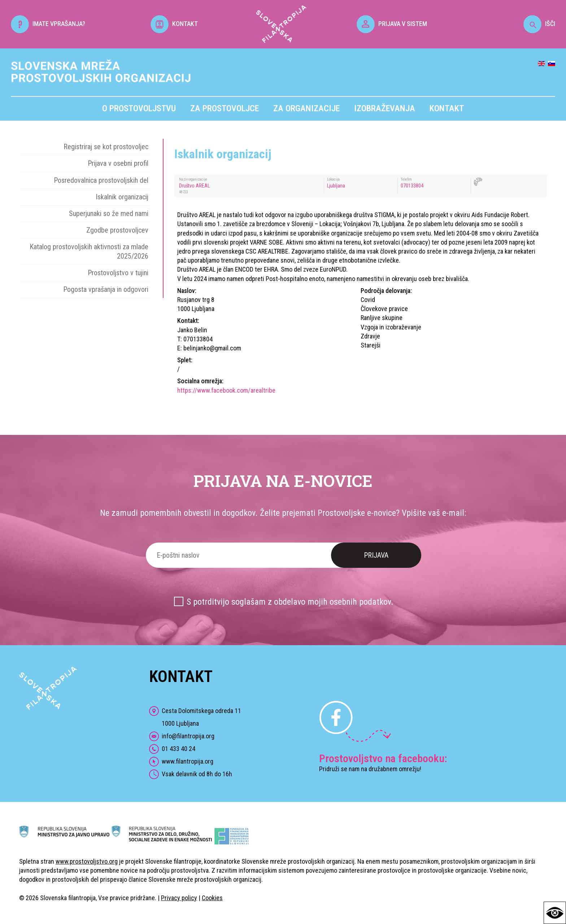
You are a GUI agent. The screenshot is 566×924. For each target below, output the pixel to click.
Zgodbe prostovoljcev (117, 230)
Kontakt (447, 108)
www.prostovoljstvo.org (87, 861)
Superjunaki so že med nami (109, 213)
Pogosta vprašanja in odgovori (106, 289)
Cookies (212, 898)
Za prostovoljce (225, 108)
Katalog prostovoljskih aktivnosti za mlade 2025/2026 (89, 251)
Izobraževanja (385, 108)
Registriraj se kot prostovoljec (106, 147)
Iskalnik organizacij (122, 197)
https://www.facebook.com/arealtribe (226, 390)
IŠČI (539, 24)
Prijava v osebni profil (118, 163)
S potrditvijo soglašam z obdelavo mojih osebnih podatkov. (290, 602)
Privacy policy (179, 898)
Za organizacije (306, 108)
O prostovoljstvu (139, 108)
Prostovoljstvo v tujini (118, 273)
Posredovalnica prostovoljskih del (101, 180)
